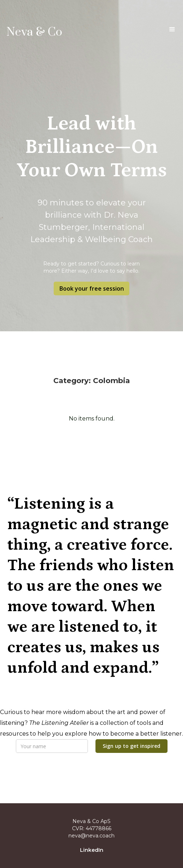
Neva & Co (34, 32)
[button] (172, 31)
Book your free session (92, 288)
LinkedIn (92, 850)
